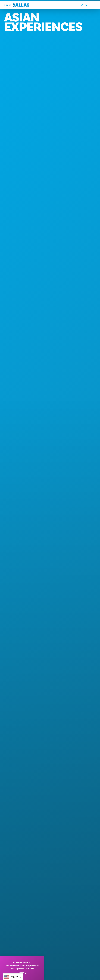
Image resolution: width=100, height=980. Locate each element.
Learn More (29, 969)
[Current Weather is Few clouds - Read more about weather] (82, 5)
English (11, 977)
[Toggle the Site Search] (88, 5)
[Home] (17, 5)
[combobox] (13, 977)
